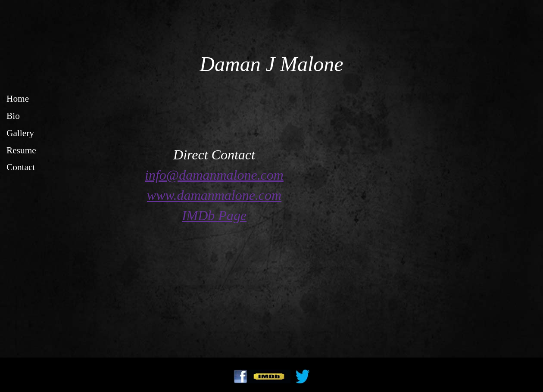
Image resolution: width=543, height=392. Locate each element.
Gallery (20, 133)
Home (18, 99)
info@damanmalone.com (214, 175)
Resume (21, 150)
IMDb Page (214, 215)
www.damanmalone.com (214, 195)
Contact (21, 167)
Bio (13, 116)
